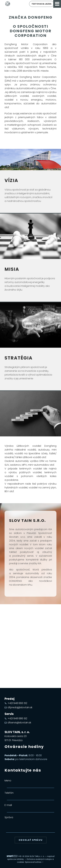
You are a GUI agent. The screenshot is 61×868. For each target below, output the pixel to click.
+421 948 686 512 (17, 718)
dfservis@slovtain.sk (19, 723)
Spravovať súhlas (33, 862)
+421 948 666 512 (17, 703)
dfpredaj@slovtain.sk (20, 707)
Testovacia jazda (42, 4)
